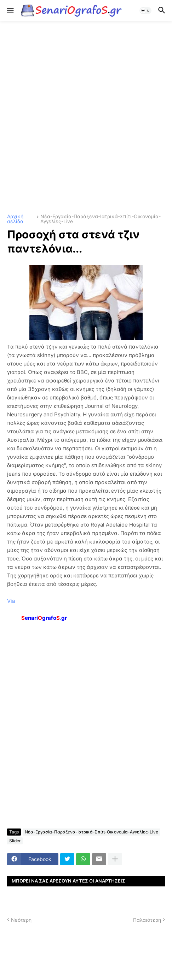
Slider (15, 841)
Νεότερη (21, 920)
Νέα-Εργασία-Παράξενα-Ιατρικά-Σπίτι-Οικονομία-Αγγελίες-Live (101, 219)
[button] (10, 11)
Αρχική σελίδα (15, 219)
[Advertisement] (86, 118)
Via (11, 601)
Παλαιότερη (147, 920)
